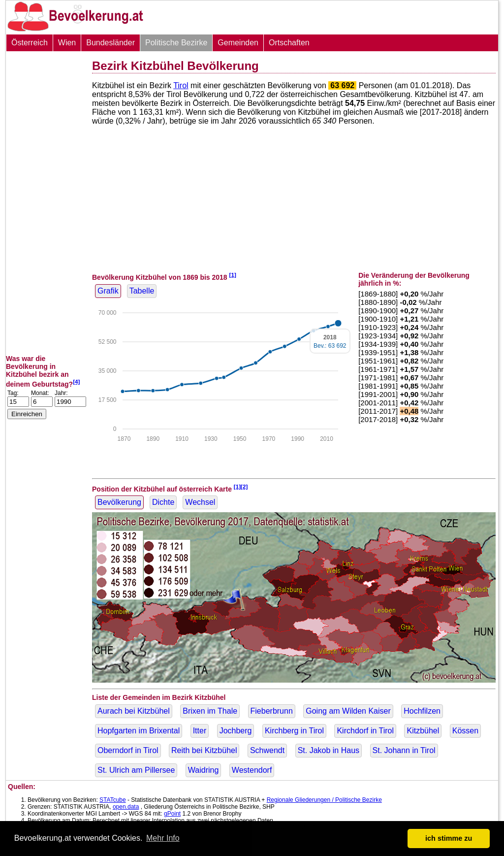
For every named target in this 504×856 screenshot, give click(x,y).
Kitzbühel (423, 731)
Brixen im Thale (210, 711)
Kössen (465, 731)
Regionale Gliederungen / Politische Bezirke (324, 800)
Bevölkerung (119, 502)
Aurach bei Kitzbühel (134, 711)
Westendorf (252, 770)
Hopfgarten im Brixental (139, 731)
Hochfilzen (422, 711)
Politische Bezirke (176, 43)
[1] (233, 275)
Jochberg (236, 731)
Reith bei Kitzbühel (204, 750)
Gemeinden (238, 43)
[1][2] (241, 486)
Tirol (181, 85)
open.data (126, 807)
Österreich (30, 43)
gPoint (172, 814)
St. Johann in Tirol (404, 750)
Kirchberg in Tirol (294, 731)
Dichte (163, 502)
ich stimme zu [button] (449, 838)
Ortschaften (289, 43)
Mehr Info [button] (163, 838)
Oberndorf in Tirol (128, 750)
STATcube (113, 800)
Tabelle (142, 291)
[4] (76, 381)
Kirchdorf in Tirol (365, 731)
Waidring (204, 770)
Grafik (108, 291)
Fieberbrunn (272, 711)
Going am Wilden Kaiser (348, 711)
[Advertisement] (45, 203)
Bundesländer (110, 43)
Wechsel (200, 502)
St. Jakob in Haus (329, 750)
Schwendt (267, 750)
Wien (67, 43)
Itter (200, 731)
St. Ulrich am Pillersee (136, 770)
